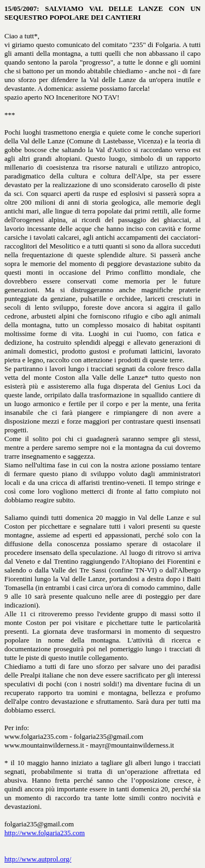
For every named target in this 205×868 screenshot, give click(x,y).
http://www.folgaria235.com (45, 833)
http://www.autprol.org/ (38, 859)
